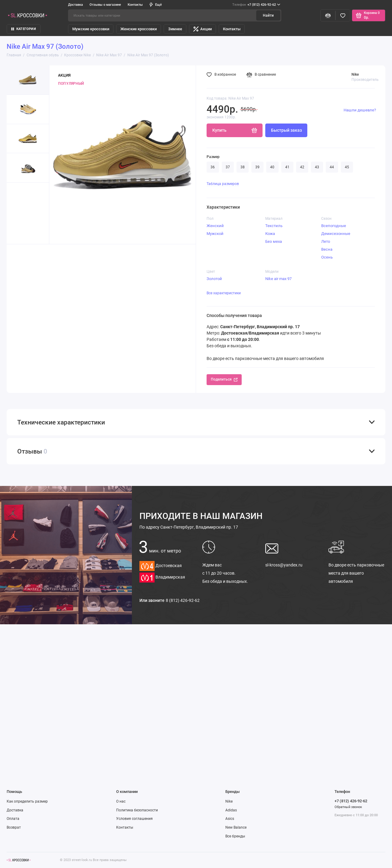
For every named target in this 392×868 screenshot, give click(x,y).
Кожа (270, 234)
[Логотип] (19, 860)
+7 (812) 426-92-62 (256, 5)
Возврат (14, 827)
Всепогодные (334, 226)
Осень (327, 257)
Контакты (135, 5)
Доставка (75, 5)
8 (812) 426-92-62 (183, 600)
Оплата (13, 819)
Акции (203, 29)
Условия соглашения (134, 819)
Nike (229, 801)
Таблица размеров (223, 184)
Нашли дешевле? (360, 110)
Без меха (274, 241)
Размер (213, 157)
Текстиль (274, 226)
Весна (327, 249)
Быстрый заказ (286, 130)
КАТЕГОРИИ (24, 29)
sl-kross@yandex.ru (284, 565)
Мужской (215, 234)
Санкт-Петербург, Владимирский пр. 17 (189, 527)
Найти (268, 15)
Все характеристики (224, 293)
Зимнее (175, 29)
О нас (121, 801)
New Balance (236, 827)
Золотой (214, 279)
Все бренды (235, 836)
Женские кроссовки (139, 29)
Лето (326, 241)
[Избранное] (343, 16)
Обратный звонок (348, 807)
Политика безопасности (137, 810)
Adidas (231, 810)
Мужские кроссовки (91, 29)
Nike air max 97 (278, 279)
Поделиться (224, 379)
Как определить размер (27, 801)
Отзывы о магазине (105, 5)
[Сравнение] (328, 16)
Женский (215, 226)
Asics (230, 819)
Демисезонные (336, 234)
